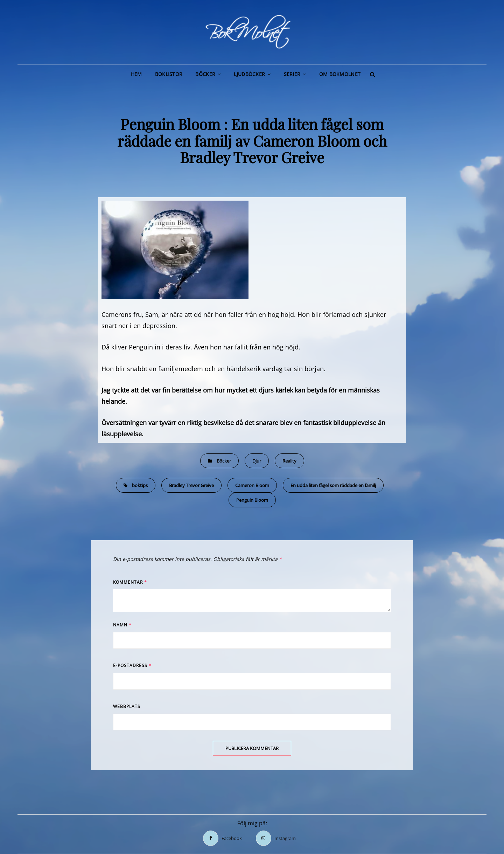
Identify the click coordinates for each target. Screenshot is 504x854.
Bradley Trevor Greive (191, 485)
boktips (140, 485)
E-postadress (132, 665)
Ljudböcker (249, 74)
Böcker (205, 74)
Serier (292, 74)
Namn (122, 625)
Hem (136, 74)
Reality (289, 461)
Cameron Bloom (252, 485)
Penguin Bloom (252, 500)
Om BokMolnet (340, 74)
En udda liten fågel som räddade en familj (333, 485)
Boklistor (169, 74)
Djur (257, 461)
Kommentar (130, 582)
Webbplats (127, 706)
